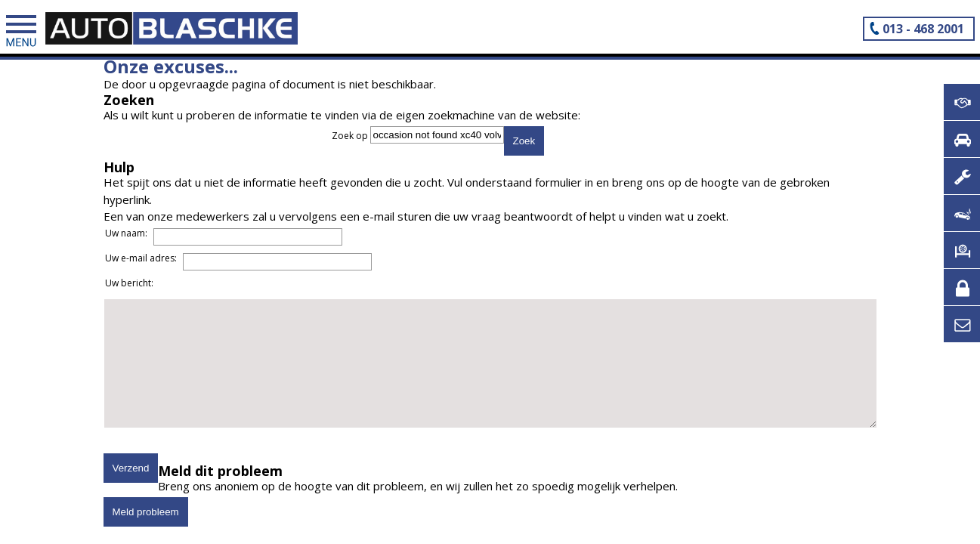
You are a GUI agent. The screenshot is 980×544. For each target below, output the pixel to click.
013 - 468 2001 (923, 29)
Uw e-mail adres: (141, 258)
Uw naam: (126, 233)
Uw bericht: (129, 283)
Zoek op (351, 136)
